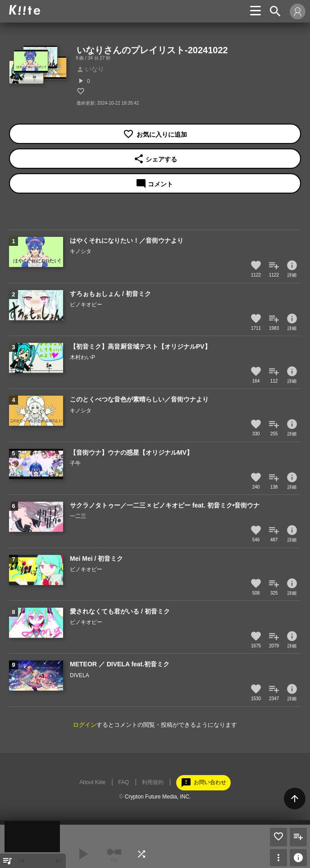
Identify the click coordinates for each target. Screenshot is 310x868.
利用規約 (153, 782)
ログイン (85, 725)
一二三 (78, 516)
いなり (90, 69)
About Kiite (92, 782)
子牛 (75, 463)
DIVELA (80, 675)
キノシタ (81, 251)
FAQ (123, 782)
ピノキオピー (86, 305)
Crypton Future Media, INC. (158, 797)
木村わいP (82, 357)
